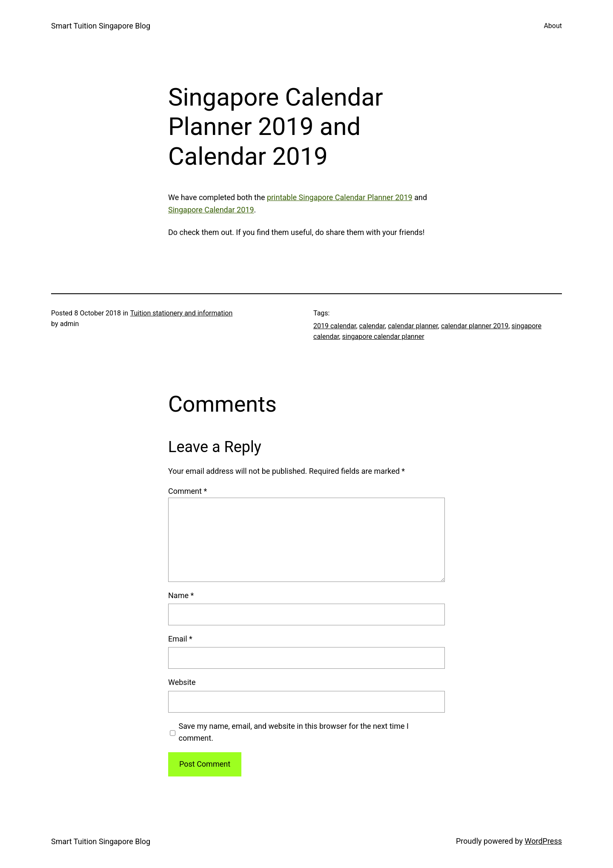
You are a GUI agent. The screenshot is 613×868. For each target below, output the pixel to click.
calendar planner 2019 (475, 326)
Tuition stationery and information (182, 313)
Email (180, 639)
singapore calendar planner (383, 337)
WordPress (543, 841)
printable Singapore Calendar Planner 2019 (340, 197)
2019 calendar (335, 326)
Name (181, 595)
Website (182, 682)
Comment (188, 491)
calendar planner (413, 326)
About (553, 26)
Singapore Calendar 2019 (211, 210)
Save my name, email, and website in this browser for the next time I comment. (294, 732)
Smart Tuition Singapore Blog (101, 26)
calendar (372, 326)
